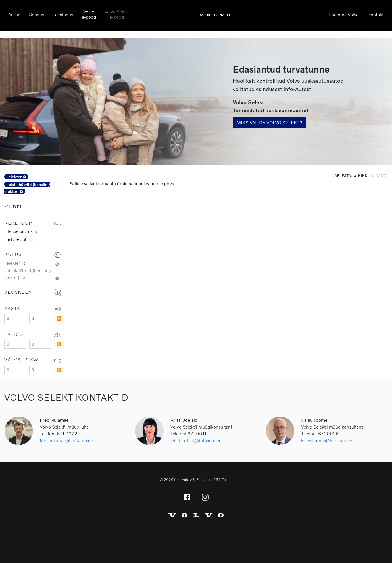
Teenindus (63, 14)
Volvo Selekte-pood (117, 14)
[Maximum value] (40, 319)
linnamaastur (23, 232)
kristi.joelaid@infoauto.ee (196, 440)
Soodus (37, 14)
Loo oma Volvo (344, 14)
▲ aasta (379, 176)
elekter (17, 177)
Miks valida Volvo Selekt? (269, 122)
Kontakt (376, 14)
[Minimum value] (15, 319)
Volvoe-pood (89, 14)
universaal (20, 239)
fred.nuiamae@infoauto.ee (66, 440)
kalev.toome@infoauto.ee (327, 440)
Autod (14, 14)
